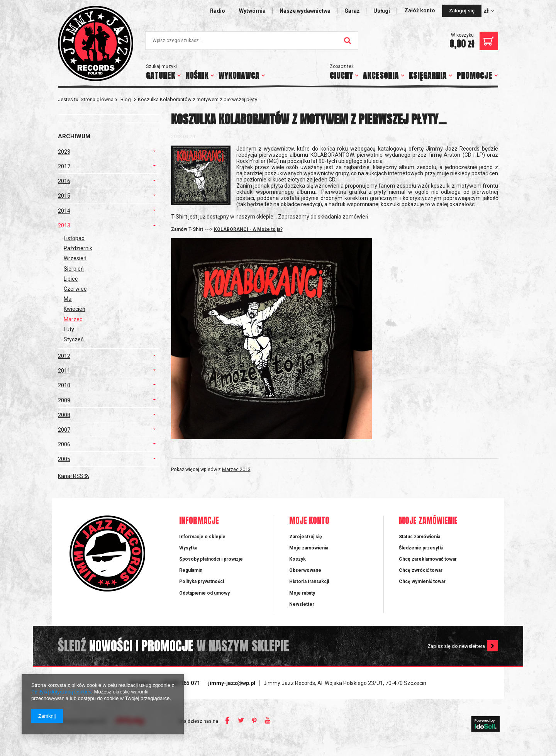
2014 (64, 211)
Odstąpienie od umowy (204, 593)
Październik (78, 248)
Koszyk (297, 559)
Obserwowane (305, 570)
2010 (64, 385)
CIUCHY (341, 75)
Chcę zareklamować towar (428, 559)
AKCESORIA (381, 75)
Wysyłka (188, 548)
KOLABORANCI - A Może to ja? (248, 229)
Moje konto (309, 521)
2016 (64, 181)
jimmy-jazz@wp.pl (232, 683)
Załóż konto (420, 10)
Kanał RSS (73, 476)
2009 (64, 400)
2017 (64, 166)
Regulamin (191, 570)
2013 (64, 225)
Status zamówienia (420, 537)
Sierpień (74, 269)
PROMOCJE (475, 75)
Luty (69, 329)
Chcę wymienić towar (422, 581)
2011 (64, 371)
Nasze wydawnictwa (305, 11)
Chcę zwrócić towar (421, 570)
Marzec (73, 319)
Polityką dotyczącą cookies (61, 692)
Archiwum (74, 136)
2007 (64, 430)
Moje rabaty (302, 593)
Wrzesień (75, 258)
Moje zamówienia (309, 548)
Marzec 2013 (236, 469)
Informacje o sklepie (202, 537)
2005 (64, 459)
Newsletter (302, 604)
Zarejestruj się (306, 537)
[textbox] (252, 41)
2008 (64, 415)
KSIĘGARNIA (428, 75)
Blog (126, 99)
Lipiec (71, 279)
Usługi (382, 11)
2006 (64, 444)
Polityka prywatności (202, 581)
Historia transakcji (309, 581)
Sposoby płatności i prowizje (211, 559)
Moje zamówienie (428, 521)
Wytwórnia (252, 11)
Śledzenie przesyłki (421, 548)
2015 (64, 196)
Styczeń (74, 339)
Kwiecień (75, 309)
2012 (64, 356)
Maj (68, 299)
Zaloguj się (462, 11)
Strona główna (97, 99)
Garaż (352, 11)
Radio (218, 11)
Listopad (74, 238)
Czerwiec (75, 289)
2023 (64, 152)
